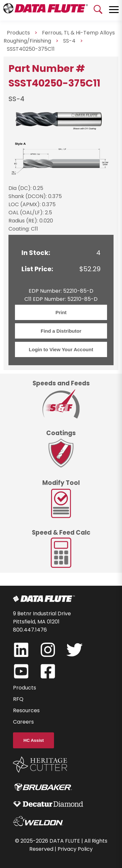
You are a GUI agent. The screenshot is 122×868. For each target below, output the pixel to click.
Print (61, 312)
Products (25, 688)
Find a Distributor (61, 331)
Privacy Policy (75, 849)
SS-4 (69, 41)
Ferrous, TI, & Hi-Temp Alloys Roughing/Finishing (59, 37)
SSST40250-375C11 (31, 49)
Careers (23, 722)
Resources (26, 710)
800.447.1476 (30, 630)
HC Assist (34, 740)
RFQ (18, 699)
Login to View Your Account (61, 349)
